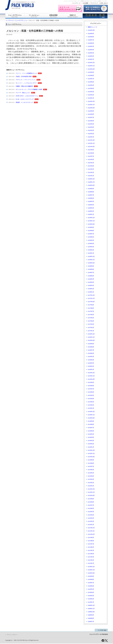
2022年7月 (91, 117)
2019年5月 (91, 240)
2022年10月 (91, 108)
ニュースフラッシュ (21, 20)
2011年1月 (91, 563)
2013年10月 (91, 457)
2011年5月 (91, 550)
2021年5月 (91, 163)
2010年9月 (91, 576)
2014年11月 (91, 415)
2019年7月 (91, 234)
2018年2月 (91, 289)
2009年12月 (91, 605)
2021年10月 (91, 147)
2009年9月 (91, 615)
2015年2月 (91, 405)
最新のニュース (93, 27)
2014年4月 (91, 437)
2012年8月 (91, 502)
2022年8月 (91, 114)
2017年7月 (91, 311)
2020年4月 (91, 205)
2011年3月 (91, 557)
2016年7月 (91, 350)
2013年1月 (91, 486)
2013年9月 (91, 460)
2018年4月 (91, 282)
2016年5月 (91, 357)
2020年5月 (91, 201)
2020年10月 (91, 185)
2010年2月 (91, 599)
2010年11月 (91, 570)
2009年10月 (91, 612)
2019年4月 (91, 244)
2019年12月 (91, 218)
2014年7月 (91, 428)
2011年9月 (91, 538)
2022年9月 (91, 111)
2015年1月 (91, 408)
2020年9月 (91, 189)
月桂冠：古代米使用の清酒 (24, 76)
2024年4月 (91, 50)
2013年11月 (91, 454)
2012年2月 (91, 521)
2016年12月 (91, 334)
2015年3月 (91, 402)
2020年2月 (91, 211)
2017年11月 (91, 298)
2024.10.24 (11, 93)
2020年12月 (91, 179)
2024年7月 (91, 40)
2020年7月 (91, 195)
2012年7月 (91, 505)
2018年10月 (91, 263)
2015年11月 (91, 376)
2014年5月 (91, 434)
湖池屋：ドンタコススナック (24, 102)
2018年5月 (91, 279)
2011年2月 (91, 560)
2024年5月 (91, 46)
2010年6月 (91, 586)
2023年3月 (91, 92)
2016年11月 (91, 337)
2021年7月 (91, 156)
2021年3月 (91, 169)
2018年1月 (91, 292)
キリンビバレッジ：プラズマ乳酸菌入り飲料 (29, 89)
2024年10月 (91, 30)
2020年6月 (91, 198)
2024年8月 (91, 37)
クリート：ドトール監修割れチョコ (26, 73)
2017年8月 (91, 308)
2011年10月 (91, 534)
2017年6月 (91, 315)
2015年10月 (91, 379)
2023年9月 (91, 72)
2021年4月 (91, 166)
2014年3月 (91, 441)
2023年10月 (91, 69)
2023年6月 (91, 82)
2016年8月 (91, 347)
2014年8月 (91, 424)
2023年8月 (91, 75)
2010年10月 (91, 573)
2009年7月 (91, 622)
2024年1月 (91, 59)
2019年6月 (91, 237)
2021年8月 (91, 153)
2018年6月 (91, 276)
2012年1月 (91, 525)
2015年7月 (91, 389)
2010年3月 (91, 596)
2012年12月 (91, 489)
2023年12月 (91, 63)
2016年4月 (91, 360)
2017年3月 (91, 324)
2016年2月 (91, 366)
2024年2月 (91, 56)
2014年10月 (91, 418)
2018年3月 (91, 285)
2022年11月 (91, 105)
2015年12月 (91, 373)
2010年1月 (91, 602)
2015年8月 (91, 386)
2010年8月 (91, 579)
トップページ (10, 20)
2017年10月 (91, 302)
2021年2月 (91, 172)
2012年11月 (91, 492)
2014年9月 (91, 421)
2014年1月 (91, 447)
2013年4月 (91, 476)
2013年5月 (91, 473)
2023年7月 (91, 79)
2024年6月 (91, 43)
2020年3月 (91, 208)
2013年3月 (91, 479)
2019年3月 (91, 247)
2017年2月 (91, 328)
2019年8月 (91, 231)
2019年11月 (91, 221)
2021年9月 (91, 150)
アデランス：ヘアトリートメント (26, 80)
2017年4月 (91, 321)
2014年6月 (91, 431)
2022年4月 (91, 127)
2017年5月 (91, 318)
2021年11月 (91, 143)
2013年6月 (91, 470)
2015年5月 (91, 395)
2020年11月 (91, 182)
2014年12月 (91, 412)
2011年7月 (91, 544)
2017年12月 (91, 295)
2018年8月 (91, 269)
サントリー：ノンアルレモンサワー (26, 83)
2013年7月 (91, 466)
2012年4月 (91, 515)
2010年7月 (91, 583)
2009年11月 (91, 609)
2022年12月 (91, 101)
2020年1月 (91, 214)
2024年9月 (91, 34)
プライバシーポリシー (12, 635)
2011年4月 (91, 554)
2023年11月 (91, 66)
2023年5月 (91, 85)
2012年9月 (91, 499)
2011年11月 (91, 531)
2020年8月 (91, 192)
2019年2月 (91, 250)
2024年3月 (91, 53)
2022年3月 (91, 130)
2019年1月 (91, 253)
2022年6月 (91, 121)
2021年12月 (91, 140)
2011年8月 (91, 541)
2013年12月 (91, 450)
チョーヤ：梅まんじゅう (23, 93)
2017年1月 (91, 331)
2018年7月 (91, 273)
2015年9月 (91, 382)
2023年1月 (91, 98)
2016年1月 (91, 369)
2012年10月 (91, 495)
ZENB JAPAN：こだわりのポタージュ (27, 96)
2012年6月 (91, 508)
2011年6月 (91, 547)
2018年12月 (91, 256)
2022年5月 (91, 124)
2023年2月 (91, 95)
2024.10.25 (11, 83)
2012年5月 (91, 512)
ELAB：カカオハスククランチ (25, 99)
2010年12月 (91, 567)
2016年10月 (91, 340)
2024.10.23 (11, 102)
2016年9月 (91, 344)
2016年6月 (91, 353)
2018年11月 (91, 260)
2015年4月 (91, 399)
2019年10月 (91, 224)
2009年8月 (91, 618)
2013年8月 (91, 463)
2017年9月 (91, 305)
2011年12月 (91, 528)
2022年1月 (91, 137)
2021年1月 (91, 176)
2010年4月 (91, 592)
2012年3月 (91, 518)
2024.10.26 (11, 73)
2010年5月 (91, 589)
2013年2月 (91, 483)
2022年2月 (91, 134)
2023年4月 (91, 88)
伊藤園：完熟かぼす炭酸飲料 (24, 86)
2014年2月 (91, 444)
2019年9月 (91, 227)
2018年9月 (91, 266)
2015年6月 (91, 392)
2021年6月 (91, 160)
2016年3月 (91, 363)
